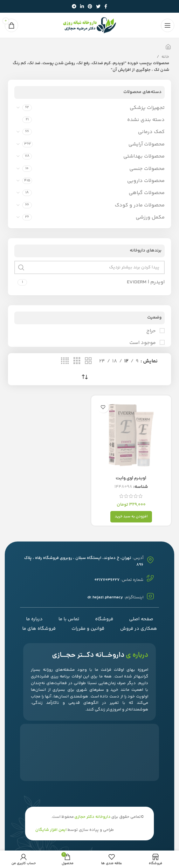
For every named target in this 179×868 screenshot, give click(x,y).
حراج (152, 331)
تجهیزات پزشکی (147, 108)
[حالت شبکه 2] (88, 361)
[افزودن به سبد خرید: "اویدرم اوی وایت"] (131, 517)
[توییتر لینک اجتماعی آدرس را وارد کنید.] (98, 6)
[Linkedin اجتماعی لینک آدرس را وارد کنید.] (82, 6)
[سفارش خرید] (85, 377)
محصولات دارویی (146, 181)
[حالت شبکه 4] (65, 361)
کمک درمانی (151, 132)
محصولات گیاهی (147, 193)
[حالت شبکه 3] (77, 361)
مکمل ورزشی (150, 217)
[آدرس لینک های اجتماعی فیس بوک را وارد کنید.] (106, 6)
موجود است (143, 343)
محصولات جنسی (147, 169)
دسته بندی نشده (146, 120)
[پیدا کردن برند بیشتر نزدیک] (89, 267)
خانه (165, 57)
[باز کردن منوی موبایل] (168, 25)
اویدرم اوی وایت (131, 478)
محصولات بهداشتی (144, 156)
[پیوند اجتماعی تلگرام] (74, 6)
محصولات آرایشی (147, 144)
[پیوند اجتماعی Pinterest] (90, 6)
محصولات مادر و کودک (140, 205)
